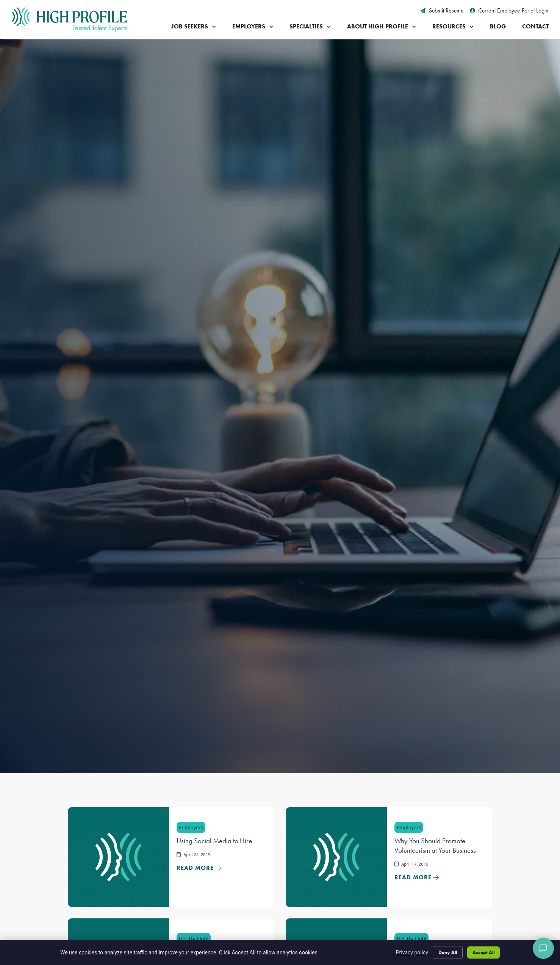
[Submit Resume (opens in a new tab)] (442, 11)
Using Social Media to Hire (214, 841)
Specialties (310, 27)
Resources (453, 27)
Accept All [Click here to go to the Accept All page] (481, 951)
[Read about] (199, 868)
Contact (535, 26)
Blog (498, 26)
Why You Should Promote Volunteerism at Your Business (435, 846)
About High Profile (382, 27)
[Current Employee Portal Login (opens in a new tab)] (509, 11)
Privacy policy (403, 951)
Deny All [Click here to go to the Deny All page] (441, 951)
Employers (253, 27)
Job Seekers (194, 27)
